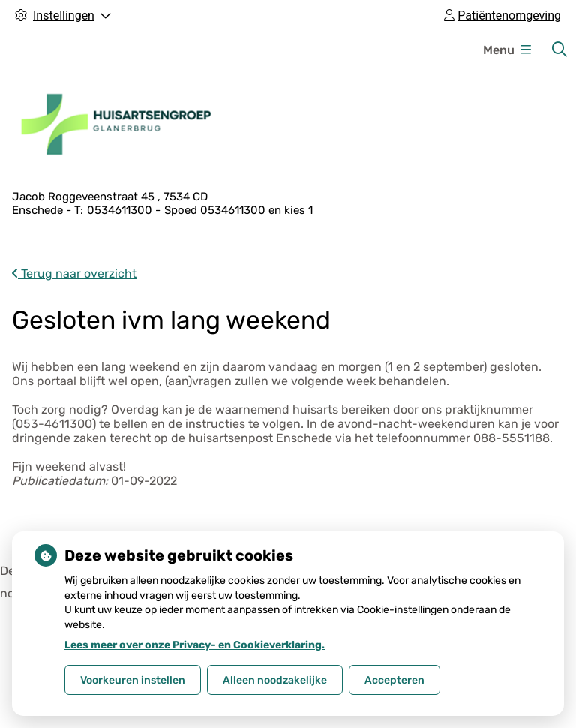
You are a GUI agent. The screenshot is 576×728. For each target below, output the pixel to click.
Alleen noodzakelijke (275, 680)
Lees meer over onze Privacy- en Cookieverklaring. (195, 645)
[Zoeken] (559, 50)
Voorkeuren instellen (133, 680)
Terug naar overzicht (74, 274)
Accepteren (394, 680)
